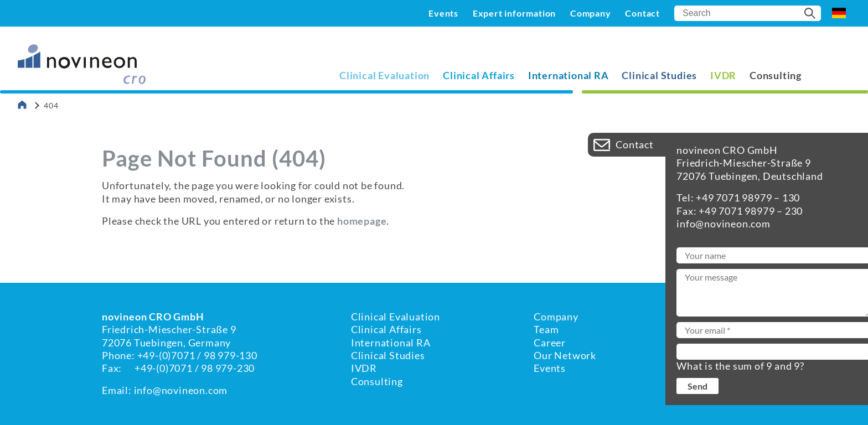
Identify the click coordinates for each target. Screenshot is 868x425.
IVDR (723, 75)
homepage (362, 221)
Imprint (708, 329)
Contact (642, 13)
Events (443, 13)
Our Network (565, 355)
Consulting (776, 75)
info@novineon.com (181, 390)
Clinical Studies (659, 75)
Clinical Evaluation (384, 75)
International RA (569, 75)
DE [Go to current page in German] (839, 13)
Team (546, 329)
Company (591, 13)
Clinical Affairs (479, 75)
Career (550, 343)
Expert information (514, 13)
